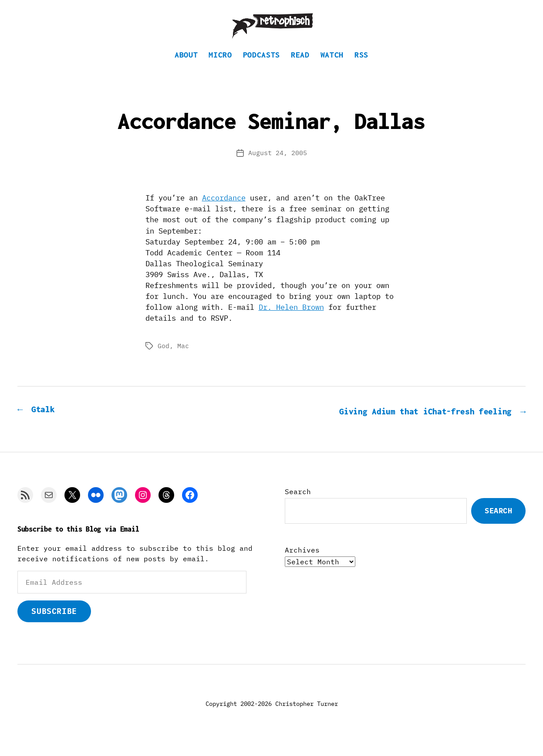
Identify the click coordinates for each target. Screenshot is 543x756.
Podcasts (261, 68)
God (164, 359)
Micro (220, 68)
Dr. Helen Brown (291, 320)
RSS (361, 68)
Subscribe (54, 623)
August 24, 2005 (278, 166)
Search (298, 504)
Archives (302, 562)
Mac (183, 359)
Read (300, 68)
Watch (332, 68)
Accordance (224, 211)
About (186, 68)
